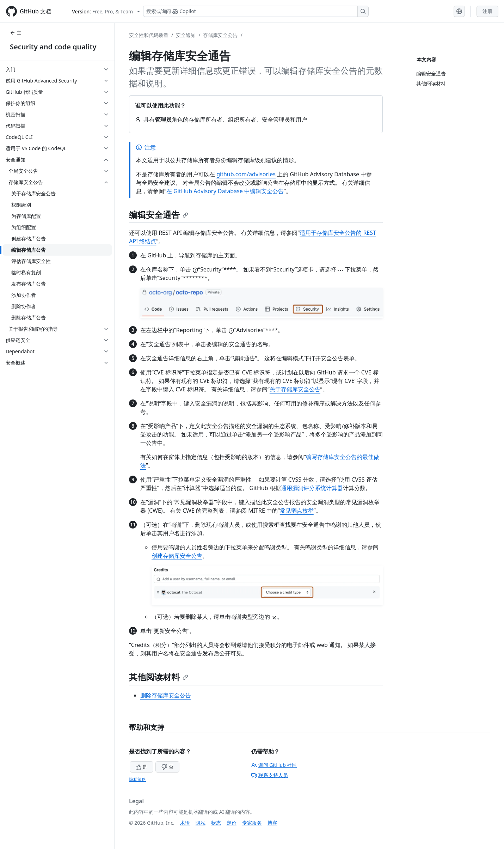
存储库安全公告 (220, 35)
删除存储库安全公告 (166, 695)
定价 (232, 823)
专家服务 (252, 823)
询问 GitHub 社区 (274, 765)
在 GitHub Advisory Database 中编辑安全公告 (225, 191)
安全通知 (186, 35)
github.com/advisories (246, 174)
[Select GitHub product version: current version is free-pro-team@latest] (106, 11)
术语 (185, 823)
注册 (487, 11)
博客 (272, 823)
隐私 (201, 823)
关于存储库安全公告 (295, 389)
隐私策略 (137, 779)
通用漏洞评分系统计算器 (312, 488)
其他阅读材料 (159, 677)
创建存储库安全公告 (177, 556)
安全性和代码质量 (149, 35)
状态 (216, 823)
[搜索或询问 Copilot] (256, 11)
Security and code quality (53, 47)
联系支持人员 (270, 775)
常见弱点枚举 (297, 511)
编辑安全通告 (159, 215)
